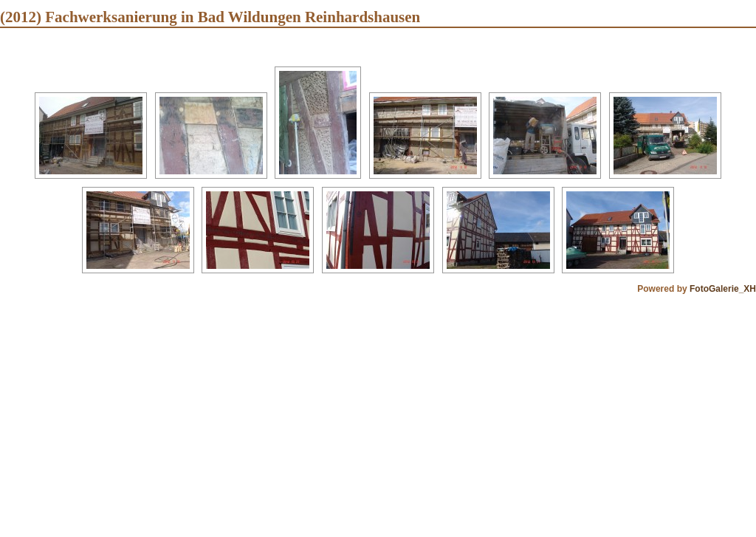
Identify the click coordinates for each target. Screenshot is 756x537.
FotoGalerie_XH (723, 289)
